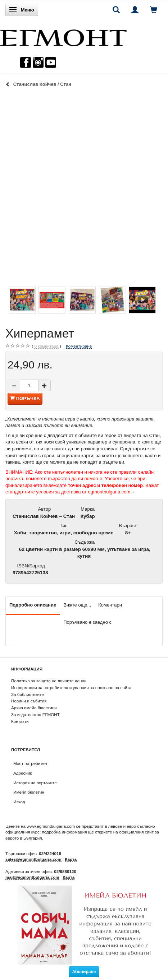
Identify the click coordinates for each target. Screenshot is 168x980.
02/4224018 (50, 853)
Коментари (110, 605)
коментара (46, 346)
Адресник (23, 773)
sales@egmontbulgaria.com (33, 859)
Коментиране (79, 346)
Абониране (84, 972)
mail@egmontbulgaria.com (32, 877)
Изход (19, 802)
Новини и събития (29, 701)
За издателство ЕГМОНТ (35, 714)
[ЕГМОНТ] (63, 36)
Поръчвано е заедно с (87, 622)
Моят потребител (30, 763)
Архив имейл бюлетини (34, 708)
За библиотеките (28, 694)
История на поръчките (35, 783)
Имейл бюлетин (29, 792)
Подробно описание (33, 605)
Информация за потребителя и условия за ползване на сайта (71, 688)
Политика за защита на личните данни (49, 681)
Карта (71, 859)
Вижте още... (77, 605)
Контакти (20, 721)
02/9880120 (65, 871)
